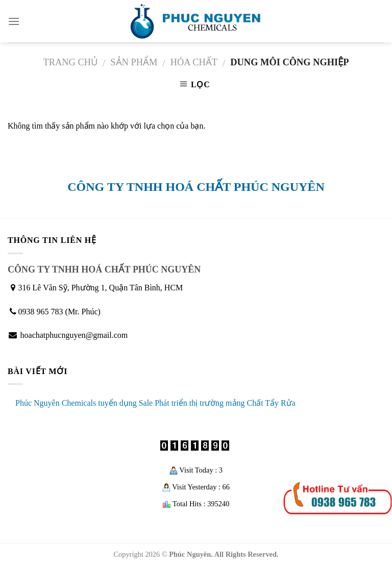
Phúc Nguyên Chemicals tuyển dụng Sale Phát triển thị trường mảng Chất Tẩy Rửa (155, 403)
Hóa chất (194, 62)
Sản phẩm (134, 62)
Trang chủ (70, 62)
